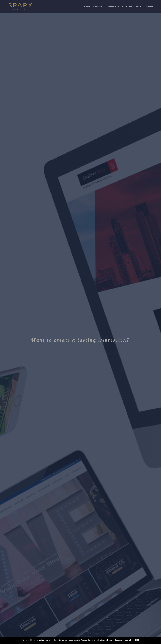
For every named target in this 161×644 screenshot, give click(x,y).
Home (87, 7)
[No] (158, 640)
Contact (149, 7)
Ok (137, 640)
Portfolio (112, 7)
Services (98, 7)
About (139, 7)
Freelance (127, 7)
